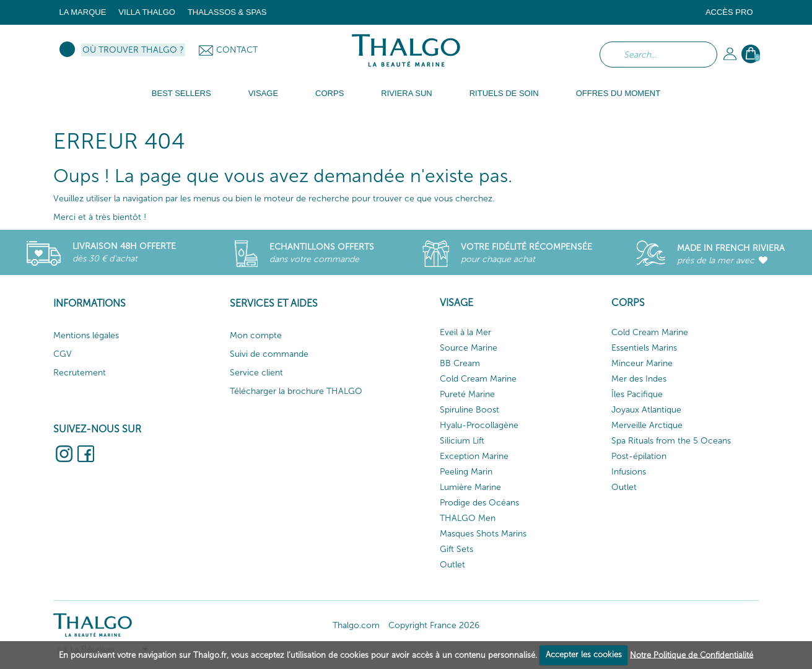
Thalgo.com (356, 625)
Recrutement (80, 373)
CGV (63, 354)
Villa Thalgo (147, 12)
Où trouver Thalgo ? (133, 50)
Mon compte (256, 335)
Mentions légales (86, 335)
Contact (237, 50)
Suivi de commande (269, 354)
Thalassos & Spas (227, 12)
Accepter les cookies (584, 654)
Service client (256, 373)
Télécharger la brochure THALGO (296, 391)
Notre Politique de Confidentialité (692, 654)
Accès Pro (729, 12)
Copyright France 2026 (434, 625)
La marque (83, 12)
